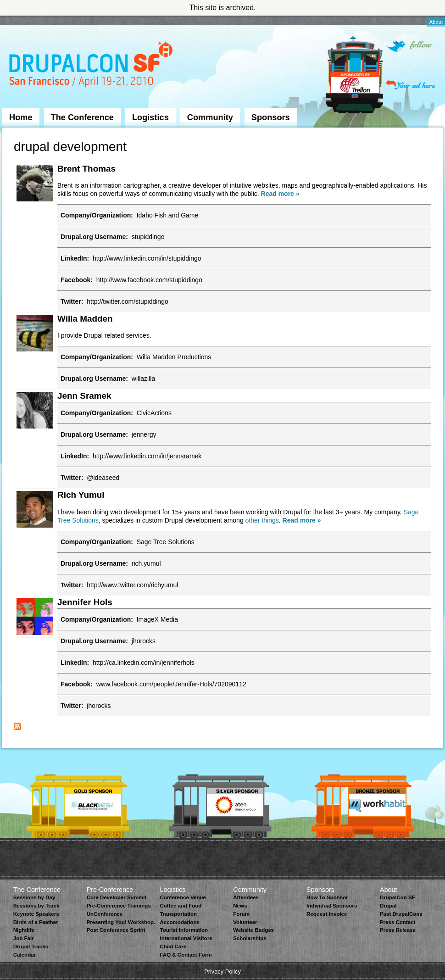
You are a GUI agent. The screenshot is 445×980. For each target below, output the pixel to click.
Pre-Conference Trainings (119, 906)
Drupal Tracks (31, 947)
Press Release (398, 930)
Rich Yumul (81, 495)
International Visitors (186, 938)
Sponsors (271, 117)
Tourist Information (184, 930)
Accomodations (179, 922)
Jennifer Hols (85, 602)
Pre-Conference (110, 890)
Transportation (178, 914)
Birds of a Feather (36, 922)
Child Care (173, 947)
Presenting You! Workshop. (121, 922)
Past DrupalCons (401, 914)
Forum (241, 914)
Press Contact (398, 922)
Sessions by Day (34, 897)
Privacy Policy (222, 972)
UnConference (105, 914)
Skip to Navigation (21, 20)
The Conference (82, 117)
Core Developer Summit (117, 897)
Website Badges (253, 930)
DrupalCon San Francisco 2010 (92, 66)
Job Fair (24, 938)
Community (210, 117)
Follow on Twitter (409, 46)
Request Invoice (327, 914)
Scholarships (250, 938)
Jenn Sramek (84, 396)
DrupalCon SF (398, 897)
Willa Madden (85, 319)
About (436, 22)
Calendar (25, 955)
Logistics (150, 117)
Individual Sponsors (332, 906)
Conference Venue (183, 897)
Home (21, 117)
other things (262, 520)
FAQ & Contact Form (186, 955)
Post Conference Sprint (116, 930)
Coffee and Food (181, 906)
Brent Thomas (86, 169)
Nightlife (24, 930)
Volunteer (245, 922)
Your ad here (410, 85)
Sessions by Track (36, 906)
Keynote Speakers (36, 914)
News (240, 906)
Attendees (246, 897)
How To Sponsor (327, 897)
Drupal (388, 906)
